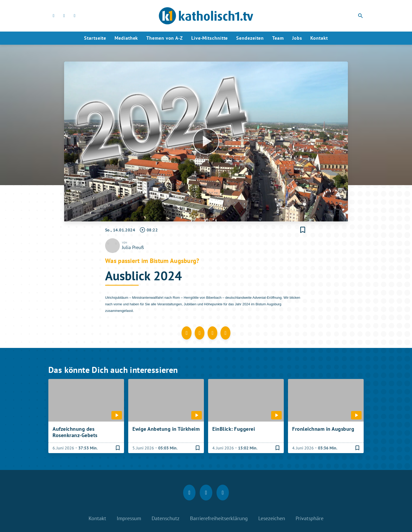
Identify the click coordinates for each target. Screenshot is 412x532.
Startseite (95, 38)
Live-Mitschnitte (210, 38)
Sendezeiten (250, 38)
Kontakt (319, 38)
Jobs (297, 38)
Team (278, 38)
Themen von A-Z (165, 38)
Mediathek (126, 38)
